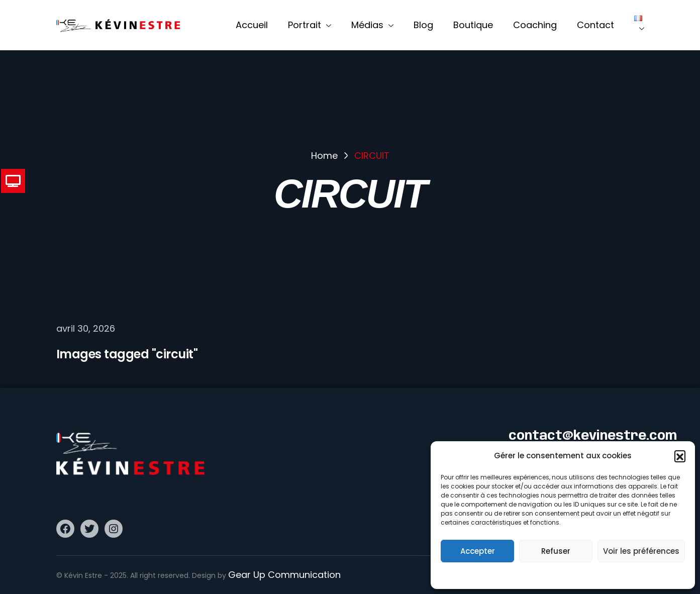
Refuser (556, 551)
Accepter (478, 551)
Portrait (310, 25)
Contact (595, 25)
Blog (423, 25)
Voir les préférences (641, 551)
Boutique (473, 25)
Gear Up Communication (284, 575)
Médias (372, 25)
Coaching (535, 25)
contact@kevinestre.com (593, 436)
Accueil (252, 25)
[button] (680, 456)
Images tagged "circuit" (127, 354)
